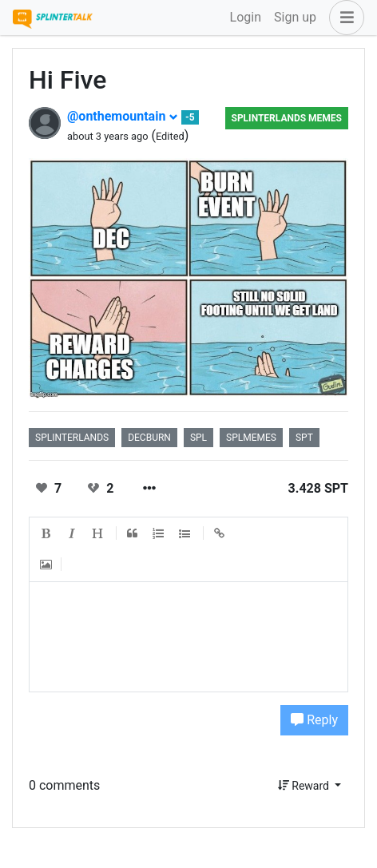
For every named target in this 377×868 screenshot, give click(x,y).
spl (198, 438)
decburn (149, 438)
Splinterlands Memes (287, 118)
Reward (305, 786)
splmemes (251, 438)
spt (304, 438)
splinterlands (72, 438)
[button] (343, 18)
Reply (314, 720)
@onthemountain (123, 116)
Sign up (295, 17)
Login (246, 17)
